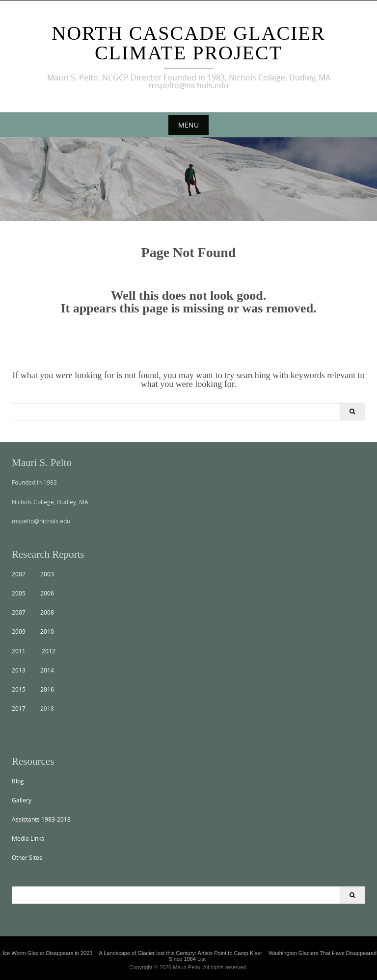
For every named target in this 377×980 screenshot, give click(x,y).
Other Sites (27, 857)
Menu (188, 125)
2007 (19, 612)
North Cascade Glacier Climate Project (188, 43)
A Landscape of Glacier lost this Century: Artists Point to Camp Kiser (180, 953)
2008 (47, 612)
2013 (19, 670)
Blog (18, 781)
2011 (19, 651)
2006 (47, 593)
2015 (19, 689)
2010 (47, 631)
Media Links (28, 838)
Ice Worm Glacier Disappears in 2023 (48, 953)
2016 (47, 689)
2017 (19, 708)
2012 (49, 651)
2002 (19, 574)
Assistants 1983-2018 (41, 819)
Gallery (22, 800)
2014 (47, 670)
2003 (47, 574)
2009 (19, 631)
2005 (19, 593)
